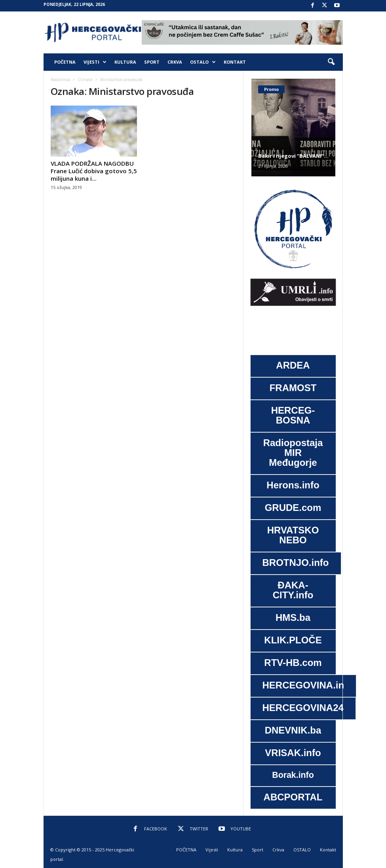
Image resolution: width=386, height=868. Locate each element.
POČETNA (65, 62)
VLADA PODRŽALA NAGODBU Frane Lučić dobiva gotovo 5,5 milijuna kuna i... (94, 171)
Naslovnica (60, 79)
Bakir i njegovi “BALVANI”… (293, 156)
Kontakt (235, 62)
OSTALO (203, 62)
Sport (152, 62)
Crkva (175, 62)
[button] (331, 62)
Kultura (125, 62)
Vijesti (95, 62)
